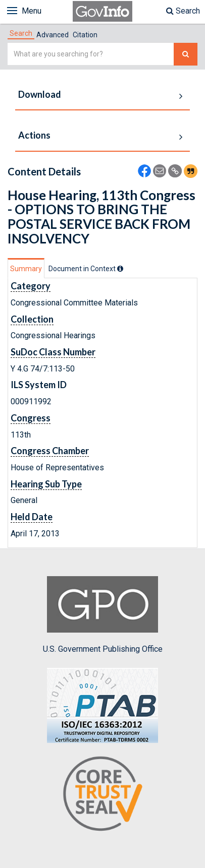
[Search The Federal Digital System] (186, 54)
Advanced (53, 35)
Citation (85, 35)
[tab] (21, 33)
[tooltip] (120, 269)
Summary (26, 269)
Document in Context (86, 269)
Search (183, 11)
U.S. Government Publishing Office (103, 615)
